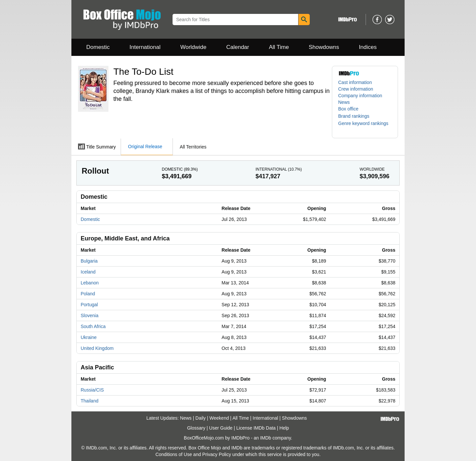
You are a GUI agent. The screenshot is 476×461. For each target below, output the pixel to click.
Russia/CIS (92, 390)
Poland (88, 294)
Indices (368, 47)
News (344, 102)
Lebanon (90, 283)
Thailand (90, 401)
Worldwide (193, 47)
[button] (357, 116)
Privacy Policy (217, 454)
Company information (360, 96)
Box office (348, 109)
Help (284, 428)
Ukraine (89, 337)
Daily (200, 418)
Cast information (355, 82)
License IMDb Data (256, 428)
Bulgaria (89, 261)
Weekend (219, 418)
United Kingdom (97, 348)
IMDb (266, 438)
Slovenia (90, 315)
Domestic (98, 47)
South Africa (93, 326)
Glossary (196, 428)
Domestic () (180, 169)
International (145, 47)
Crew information (356, 89)
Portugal (89, 305)
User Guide (221, 428)
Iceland (88, 272)
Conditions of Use (174, 454)
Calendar (238, 47)
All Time (279, 47)
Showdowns (324, 47)
